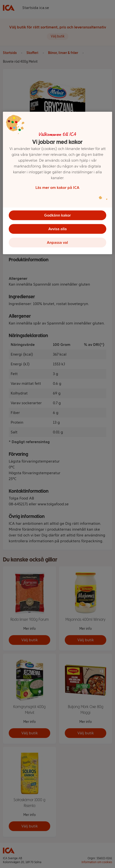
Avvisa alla (57, 229)
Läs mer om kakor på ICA (57, 187)
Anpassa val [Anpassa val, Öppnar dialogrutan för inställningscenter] (57, 242)
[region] (57, 183)
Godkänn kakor (57, 215)
